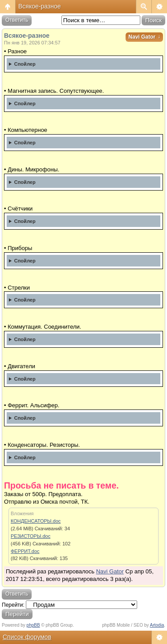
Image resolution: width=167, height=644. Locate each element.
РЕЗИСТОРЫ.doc (31, 536)
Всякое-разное (40, 6)
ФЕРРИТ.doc (25, 551)
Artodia (157, 625)
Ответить (17, 20)
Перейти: (13, 605)
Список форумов (27, 637)
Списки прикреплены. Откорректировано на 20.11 (83, 459)
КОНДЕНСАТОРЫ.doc (36, 521)
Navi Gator (144, 37)
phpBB (33, 625)
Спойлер (25, 64)
